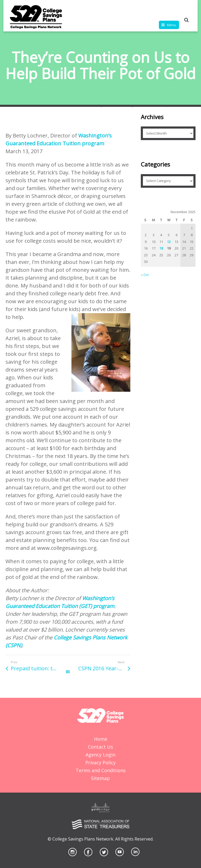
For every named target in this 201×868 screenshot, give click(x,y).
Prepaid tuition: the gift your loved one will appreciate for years (39, 668)
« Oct (145, 275)
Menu (172, 25)
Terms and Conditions (101, 770)
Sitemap (100, 778)
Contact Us (100, 747)
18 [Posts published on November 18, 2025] (161, 248)
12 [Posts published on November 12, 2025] (169, 242)
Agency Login (100, 755)
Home (101, 739)
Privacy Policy (100, 762)
